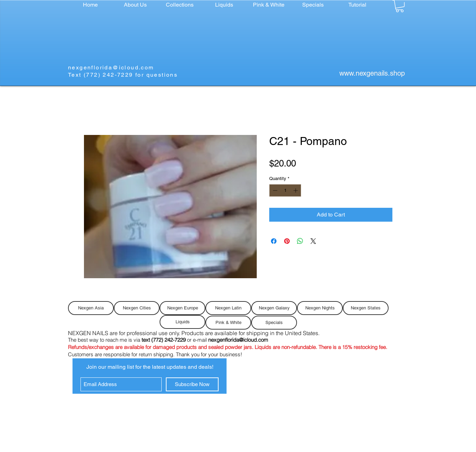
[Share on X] (313, 241)
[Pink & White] (228, 323)
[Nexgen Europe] (182, 308)
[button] (180, 5)
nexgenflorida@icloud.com (111, 67)
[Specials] (274, 323)
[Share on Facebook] (274, 241)
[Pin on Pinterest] (287, 241)
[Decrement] (274, 190)
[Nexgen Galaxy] (274, 308)
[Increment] (296, 190)
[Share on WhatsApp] (300, 241)
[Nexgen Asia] (91, 308)
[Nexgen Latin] (228, 308)
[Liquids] (182, 322)
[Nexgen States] (366, 308)
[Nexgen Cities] (137, 308)
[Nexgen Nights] (320, 308)
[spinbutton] (285, 190)
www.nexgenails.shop (372, 73)
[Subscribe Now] (192, 384)
